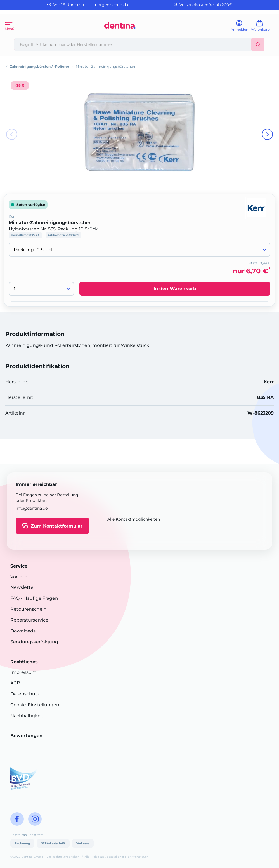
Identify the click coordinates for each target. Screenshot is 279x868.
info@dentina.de (32, 508)
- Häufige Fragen (39, 598)
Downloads (23, 631)
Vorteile (19, 577)
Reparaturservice (29, 620)
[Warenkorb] (263, 28)
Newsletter (23, 587)
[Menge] (41, 289)
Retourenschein (29, 609)
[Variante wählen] (139, 250)
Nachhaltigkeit (27, 716)
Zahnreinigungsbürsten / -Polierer (40, 66)
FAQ (15, 598)
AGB (15, 683)
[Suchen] (258, 44)
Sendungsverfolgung (34, 642)
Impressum (23, 672)
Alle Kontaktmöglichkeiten (134, 519)
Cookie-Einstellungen (35, 705)
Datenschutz (25, 694)
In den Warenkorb (175, 289)
